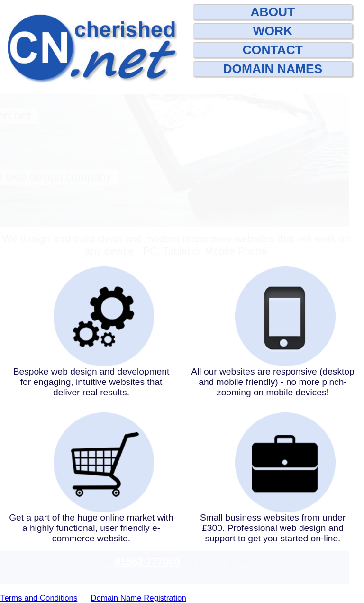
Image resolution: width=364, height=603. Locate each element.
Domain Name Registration (138, 598)
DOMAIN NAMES (273, 69)
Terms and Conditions (39, 598)
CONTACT (273, 50)
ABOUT (273, 12)
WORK (273, 31)
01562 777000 (147, 562)
